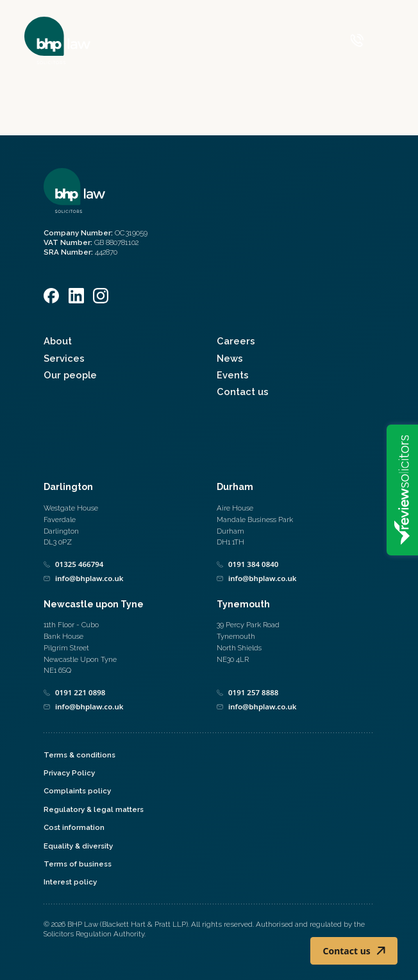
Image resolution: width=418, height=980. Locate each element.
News (230, 358)
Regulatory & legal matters (94, 809)
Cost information (74, 827)
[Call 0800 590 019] (357, 40)
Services (64, 358)
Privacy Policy (69, 773)
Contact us (243, 392)
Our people (70, 375)
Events (233, 375)
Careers (236, 341)
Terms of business (78, 864)
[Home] (57, 40)
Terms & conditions (79, 755)
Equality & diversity (78, 846)
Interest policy (70, 882)
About (58, 341)
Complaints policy (77, 791)
